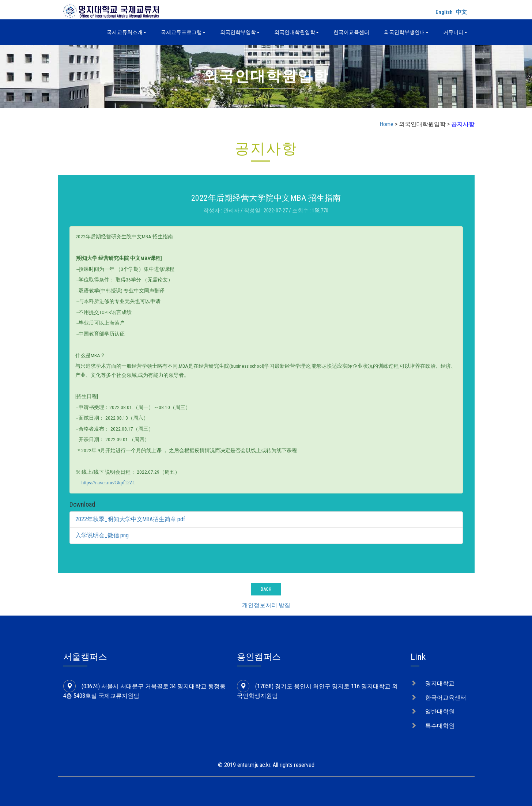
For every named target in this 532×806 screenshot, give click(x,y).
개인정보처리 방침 (266, 605)
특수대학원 (440, 726)
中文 (461, 12)
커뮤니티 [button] (455, 32)
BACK (266, 589)
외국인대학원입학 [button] (297, 32)
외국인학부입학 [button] (240, 32)
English (444, 12)
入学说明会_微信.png (102, 535)
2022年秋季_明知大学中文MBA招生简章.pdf (131, 519)
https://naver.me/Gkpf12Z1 (109, 483)
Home (386, 124)
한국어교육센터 (351, 32)
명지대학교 (440, 683)
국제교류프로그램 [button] (183, 32)
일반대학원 (440, 712)
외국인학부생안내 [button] (406, 32)
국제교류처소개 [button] (127, 32)
